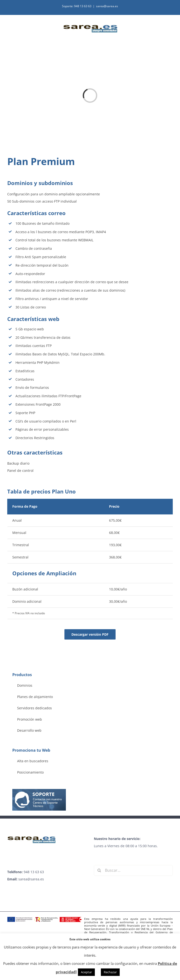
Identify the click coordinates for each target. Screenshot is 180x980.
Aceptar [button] (86, 972)
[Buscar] (99, 870)
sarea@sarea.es (107, 6)
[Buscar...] (133, 870)
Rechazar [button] (110, 972)
